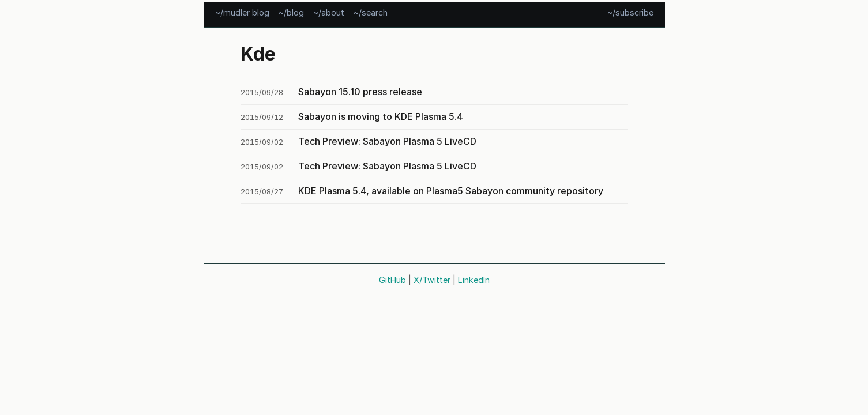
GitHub (392, 280)
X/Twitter (432, 280)
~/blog (291, 12)
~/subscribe (630, 12)
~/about (329, 12)
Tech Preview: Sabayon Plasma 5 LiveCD (387, 141)
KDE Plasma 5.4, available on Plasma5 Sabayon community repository (451, 191)
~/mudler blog (242, 12)
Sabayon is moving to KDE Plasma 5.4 (381, 116)
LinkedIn (474, 280)
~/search (371, 12)
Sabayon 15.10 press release (360, 92)
